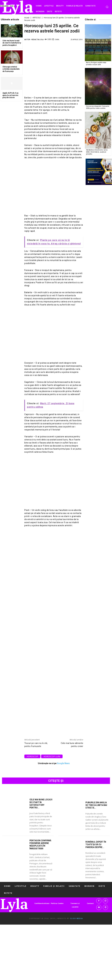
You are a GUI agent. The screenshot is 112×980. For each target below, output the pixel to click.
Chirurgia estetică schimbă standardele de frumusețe (11, 69)
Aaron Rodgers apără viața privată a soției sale (96, 64)
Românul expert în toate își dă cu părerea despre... (96, 844)
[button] (107, 7)
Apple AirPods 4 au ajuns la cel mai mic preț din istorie (10, 95)
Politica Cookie (57, 903)
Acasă (27, 18)
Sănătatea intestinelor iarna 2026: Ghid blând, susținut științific (96, 152)
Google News (63, 763)
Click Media (76, 918)
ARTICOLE (37, 18)
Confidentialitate (42, 903)
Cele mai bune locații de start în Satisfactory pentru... (41, 804)
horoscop (32, 756)
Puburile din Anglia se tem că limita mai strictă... (96, 805)
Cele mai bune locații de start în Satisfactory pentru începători (12, 43)
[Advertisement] (54, 69)
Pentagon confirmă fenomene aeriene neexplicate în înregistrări (40, 845)
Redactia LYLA (37, 39)
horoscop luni (52, 756)
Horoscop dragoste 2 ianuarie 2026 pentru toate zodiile (98, 107)
